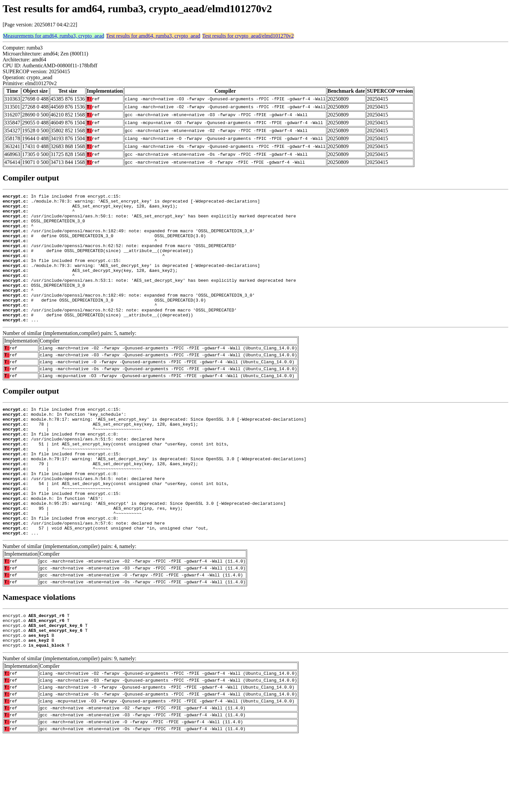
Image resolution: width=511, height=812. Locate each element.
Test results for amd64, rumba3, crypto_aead (153, 36)
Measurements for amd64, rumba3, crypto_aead (54, 36)
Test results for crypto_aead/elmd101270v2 (248, 36)
